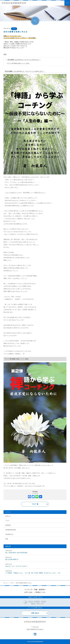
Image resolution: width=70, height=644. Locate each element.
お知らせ (8, 516)
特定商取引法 (9, 534)
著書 (7, 539)
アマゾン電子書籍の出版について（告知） (18, 63)
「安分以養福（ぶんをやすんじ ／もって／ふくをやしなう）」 (24, 60)
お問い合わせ (35, 613)
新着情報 (8, 525)
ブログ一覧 (35, 504)
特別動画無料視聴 (11, 530)
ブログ (14, 29)
